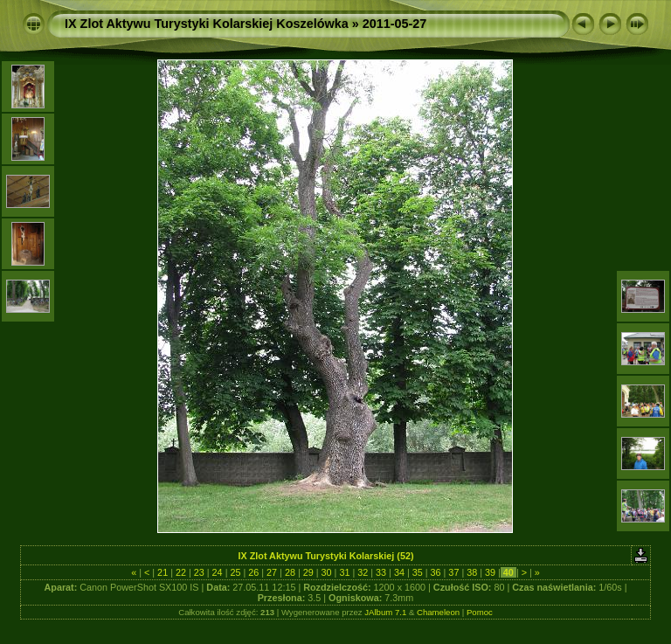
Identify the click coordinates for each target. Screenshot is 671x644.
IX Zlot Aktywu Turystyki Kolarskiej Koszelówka (207, 24)
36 (436, 572)
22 (181, 572)
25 (235, 572)
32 (363, 572)
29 (308, 572)
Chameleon (438, 612)
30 (327, 572)
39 (490, 572)
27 (272, 572)
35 (418, 572)
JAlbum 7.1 (385, 612)
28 (290, 572)
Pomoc (480, 612)
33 (381, 572)
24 (218, 572)
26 (253, 572)
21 (163, 572)
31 (344, 572)
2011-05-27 (395, 24)
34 (399, 572)
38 (472, 572)
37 (453, 572)
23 (199, 572)
